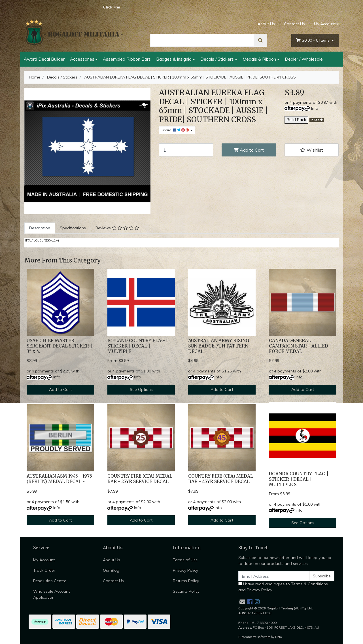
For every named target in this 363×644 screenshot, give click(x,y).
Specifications (73, 228)
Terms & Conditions (309, 584)
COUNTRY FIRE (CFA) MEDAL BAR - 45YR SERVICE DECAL (221, 479)
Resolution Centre (50, 581)
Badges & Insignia (174, 59)
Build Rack (296, 120)
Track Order (44, 570)
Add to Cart (249, 150)
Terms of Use (185, 560)
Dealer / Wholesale (304, 59)
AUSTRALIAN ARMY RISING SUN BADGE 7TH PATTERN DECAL (219, 346)
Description (40, 228)
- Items (313, 40)
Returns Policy (186, 581)
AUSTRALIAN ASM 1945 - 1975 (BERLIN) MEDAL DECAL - (59, 479)
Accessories (82, 59)
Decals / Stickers (217, 59)
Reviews (117, 228)
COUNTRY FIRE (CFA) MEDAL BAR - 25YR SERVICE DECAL (140, 479)
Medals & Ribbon (259, 59)
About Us (266, 24)
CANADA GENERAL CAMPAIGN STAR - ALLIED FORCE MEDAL (299, 346)
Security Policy (186, 591)
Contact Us (294, 24)
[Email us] (242, 602)
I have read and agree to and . (283, 587)
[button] (312, 150)
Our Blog (111, 570)
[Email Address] (274, 576)
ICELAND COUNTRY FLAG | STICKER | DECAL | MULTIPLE (138, 346)
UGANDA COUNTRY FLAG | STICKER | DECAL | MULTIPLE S (299, 479)
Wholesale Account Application (51, 594)
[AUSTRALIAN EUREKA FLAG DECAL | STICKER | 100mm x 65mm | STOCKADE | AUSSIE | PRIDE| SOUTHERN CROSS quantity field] (186, 150)
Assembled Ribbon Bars (127, 59)
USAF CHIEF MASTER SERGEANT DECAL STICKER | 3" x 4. (59, 346)
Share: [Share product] (176, 130)
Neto (279, 637)
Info (315, 108)
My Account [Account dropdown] (325, 24)
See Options (141, 389)
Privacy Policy (185, 570)
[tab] (40, 228)
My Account (44, 560)
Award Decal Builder (44, 59)
